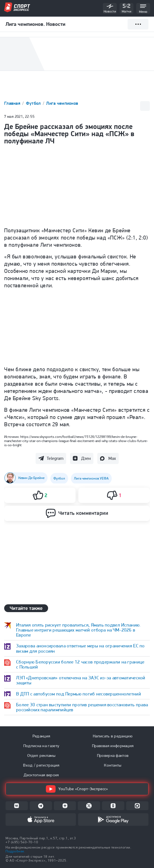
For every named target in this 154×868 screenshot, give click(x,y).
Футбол (34, 103)
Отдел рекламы (41, 755)
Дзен (86, 458)
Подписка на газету (41, 746)
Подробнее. (15, 851)
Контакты (113, 765)
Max (112, 458)
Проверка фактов (113, 755)
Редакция (41, 736)
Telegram (55, 458)
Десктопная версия (41, 775)
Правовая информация (113, 746)
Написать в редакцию (113, 736)
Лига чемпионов (62, 103)
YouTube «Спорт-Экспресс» (77, 789)
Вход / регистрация (41, 765)
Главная (13, 103)
